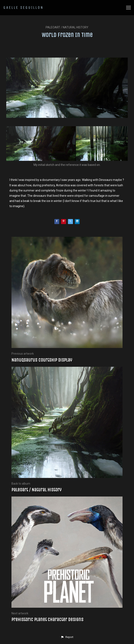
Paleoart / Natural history (67, 27)
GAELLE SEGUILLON (23, 8)
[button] (67, 637)
